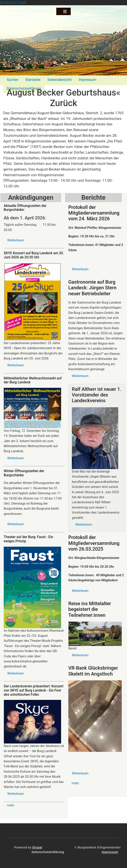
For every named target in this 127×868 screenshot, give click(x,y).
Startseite (33, 80)
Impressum (87, 80)
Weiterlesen (16, 240)
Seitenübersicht (60, 80)
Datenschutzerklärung (48, 852)
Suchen (13, 80)
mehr (11, 805)
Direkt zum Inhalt (13, 3)
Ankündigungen (31, 197)
